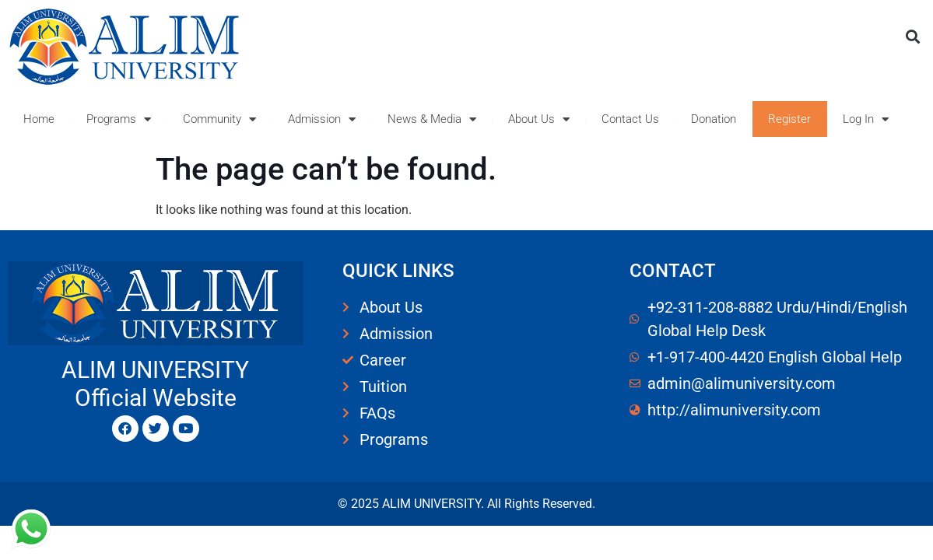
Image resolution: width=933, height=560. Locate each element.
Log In (866, 119)
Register (789, 119)
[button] (912, 36)
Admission (322, 119)
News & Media (432, 119)
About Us (539, 119)
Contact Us (630, 119)
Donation (714, 119)
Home (39, 119)
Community (219, 119)
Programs (119, 119)
